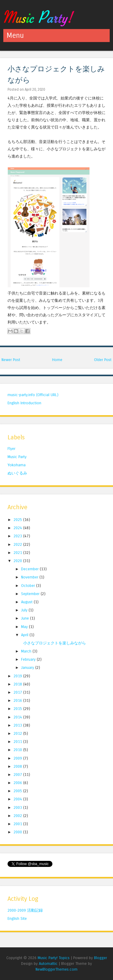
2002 (18, 816)
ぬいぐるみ (17, 473)
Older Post (103, 360)
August (27, 602)
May (25, 627)
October (29, 586)
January (28, 667)
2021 (18, 553)
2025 (18, 520)
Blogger (100, 958)
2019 (18, 676)
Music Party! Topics (54, 958)
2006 (18, 783)
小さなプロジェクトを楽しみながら (55, 643)
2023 (18, 536)
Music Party (17, 457)
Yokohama (17, 465)
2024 (18, 528)
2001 (18, 824)
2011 (18, 742)
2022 (18, 544)
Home (57, 360)
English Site (17, 918)
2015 (18, 709)
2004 (18, 799)
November (30, 577)
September (31, 594)
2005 (18, 791)
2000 (18, 832)
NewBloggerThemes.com (56, 969)
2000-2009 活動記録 (25, 910)
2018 (18, 684)
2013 (18, 725)
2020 (18, 561)
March (27, 651)
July (25, 610)
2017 (18, 692)
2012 (18, 733)
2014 (18, 717)
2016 (18, 700)
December (30, 569)
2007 (18, 775)
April (25, 635)
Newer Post (11, 360)
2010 (18, 750)
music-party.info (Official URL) (33, 395)
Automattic (48, 964)
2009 (18, 758)
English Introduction (24, 403)
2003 (18, 807)
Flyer (11, 449)
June (26, 618)
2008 (18, 766)
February (29, 659)
